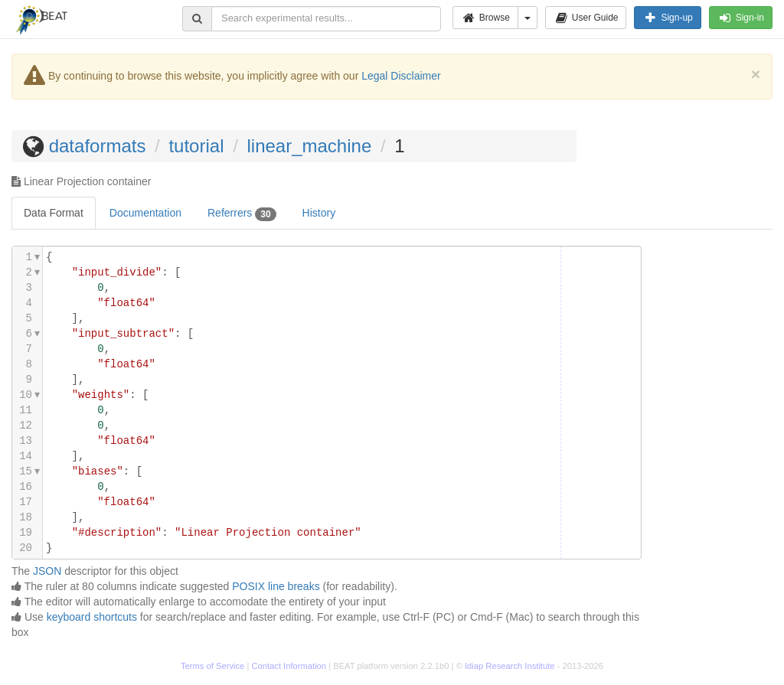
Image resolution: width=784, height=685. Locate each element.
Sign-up (667, 18)
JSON (47, 571)
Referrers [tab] (242, 214)
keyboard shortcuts (92, 617)
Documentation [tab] (145, 213)
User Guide (586, 18)
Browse (485, 18)
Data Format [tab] (54, 213)
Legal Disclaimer (401, 76)
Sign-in (741, 18)
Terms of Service (212, 666)
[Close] (756, 74)
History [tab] (319, 213)
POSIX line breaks (276, 586)
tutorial (196, 146)
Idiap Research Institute (510, 666)
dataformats (98, 146)
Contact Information (289, 666)
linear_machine (309, 146)
